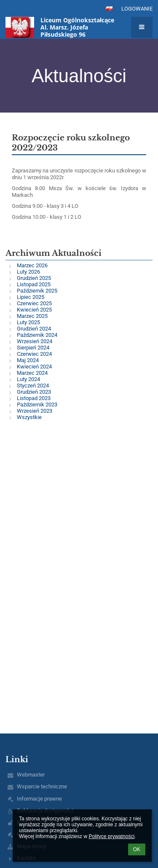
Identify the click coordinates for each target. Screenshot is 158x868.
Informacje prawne (39, 799)
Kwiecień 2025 (34, 310)
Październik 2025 (37, 291)
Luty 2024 (28, 379)
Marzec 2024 (32, 373)
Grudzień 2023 (34, 392)
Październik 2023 (37, 404)
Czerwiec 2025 (34, 303)
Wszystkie (29, 417)
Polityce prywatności (111, 836)
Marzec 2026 (32, 265)
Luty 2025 (28, 322)
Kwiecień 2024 (34, 367)
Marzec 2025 (32, 316)
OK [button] (137, 849)
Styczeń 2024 (33, 386)
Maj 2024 (28, 360)
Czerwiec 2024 (34, 354)
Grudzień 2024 (34, 329)
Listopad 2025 (34, 284)
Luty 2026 (28, 272)
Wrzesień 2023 (35, 411)
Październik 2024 (37, 335)
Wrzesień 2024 (35, 341)
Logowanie (137, 9)
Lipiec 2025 (31, 297)
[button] (109, 8)
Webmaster (31, 775)
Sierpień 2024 (33, 348)
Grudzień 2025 (34, 278)
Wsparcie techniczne (42, 786)
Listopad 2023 (34, 398)
